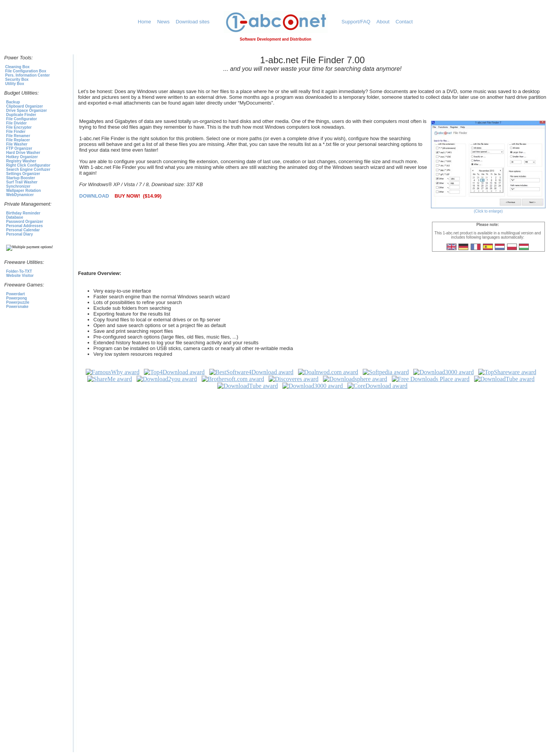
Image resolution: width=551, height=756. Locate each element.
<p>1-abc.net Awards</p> (312, 560)
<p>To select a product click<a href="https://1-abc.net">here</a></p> (37, 189)
